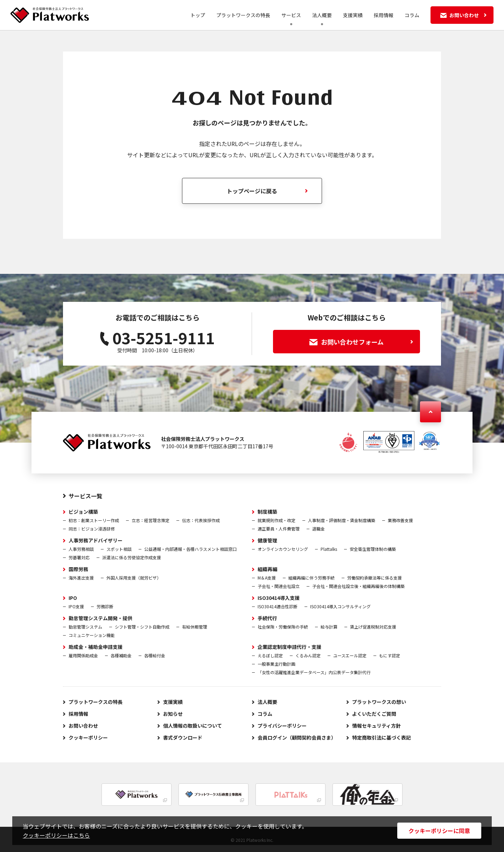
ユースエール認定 (350, 655)
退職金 (318, 529)
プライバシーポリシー (282, 726)
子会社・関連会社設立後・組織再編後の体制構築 (358, 586)
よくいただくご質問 (374, 714)
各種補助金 (121, 655)
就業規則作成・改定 (276, 520)
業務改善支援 (400, 520)
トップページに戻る (252, 191)
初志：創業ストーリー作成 (94, 520)
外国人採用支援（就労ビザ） (134, 578)
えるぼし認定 (270, 655)
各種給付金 (155, 655)
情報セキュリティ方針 (376, 726)
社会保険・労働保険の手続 (283, 627)
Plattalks (329, 549)
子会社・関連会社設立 (279, 586)
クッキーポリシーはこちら (56, 835)
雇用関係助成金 (83, 655)
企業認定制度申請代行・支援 (289, 647)
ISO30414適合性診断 (278, 606)
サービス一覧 (85, 496)
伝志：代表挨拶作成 (201, 520)
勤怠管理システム (85, 627)
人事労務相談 (81, 549)
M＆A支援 (267, 578)
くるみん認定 (308, 655)
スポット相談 (119, 549)
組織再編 (267, 569)
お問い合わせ (83, 726)
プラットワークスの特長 (243, 15)
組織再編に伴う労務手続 (311, 578)
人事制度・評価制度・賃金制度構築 (342, 520)
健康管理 (267, 540)
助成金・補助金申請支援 (96, 647)
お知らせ (173, 714)
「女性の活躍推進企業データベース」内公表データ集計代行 (314, 672)
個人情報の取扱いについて (192, 726)
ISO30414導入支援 (279, 598)
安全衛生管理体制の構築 (373, 549)
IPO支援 (76, 606)
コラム (412, 15)
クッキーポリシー (88, 737)
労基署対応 (79, 557)
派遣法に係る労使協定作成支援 (132, 557)
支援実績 (353, 15)
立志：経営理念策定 (150, 520)
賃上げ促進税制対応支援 (373, 627)
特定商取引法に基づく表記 (381, 737)
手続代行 (267, 618)
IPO (73, 598)
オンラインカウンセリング (283, 549)
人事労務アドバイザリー (96, 540)
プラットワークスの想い (379, 702)
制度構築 (267, 512)
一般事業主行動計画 (276, 664)
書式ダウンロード (183, 737)
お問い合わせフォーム (361, 342)
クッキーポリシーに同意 (439, 831)
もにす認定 (390, 655)
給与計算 (329, 627)
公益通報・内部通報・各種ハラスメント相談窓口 (190, 549)
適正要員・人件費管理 (279, 529)
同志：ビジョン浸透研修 (92, 529)
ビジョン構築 (83, 512)
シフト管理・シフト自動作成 (142, 627)
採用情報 (384, 15)
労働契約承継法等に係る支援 (374, 578)
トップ (198, 15)
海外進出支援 (81, 578)
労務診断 (105, 606)
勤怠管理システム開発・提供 (100, 618)
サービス (291, 15)
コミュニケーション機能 (92, 635)
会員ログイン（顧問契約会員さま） (297, 737)
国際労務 (78, 569)
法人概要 (322, 15)
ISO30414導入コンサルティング (340, 606)
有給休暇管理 (195, 627)
